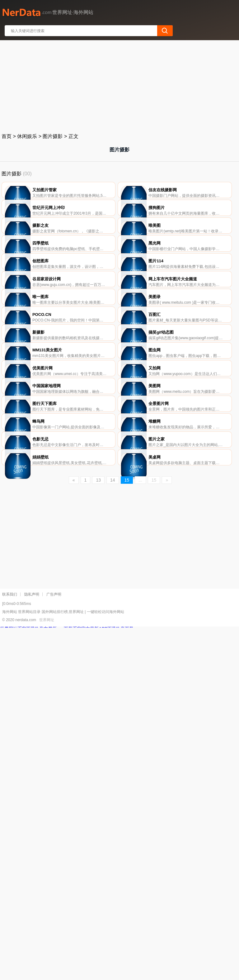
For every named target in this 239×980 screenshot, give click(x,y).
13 (98, 832)
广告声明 (54, 947)
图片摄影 (53, 136)
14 (113, 832)
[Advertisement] (120, 85)
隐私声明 (32, 947)
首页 (7, 136)
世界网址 (47, 972)
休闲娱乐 (27, 136)
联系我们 (10, 947)
